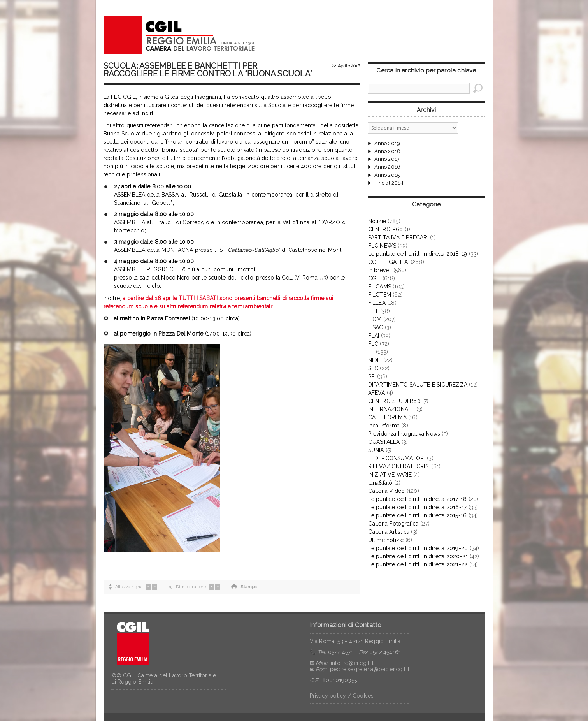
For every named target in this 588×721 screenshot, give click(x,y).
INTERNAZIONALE (391, 409)
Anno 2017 (387, 159)
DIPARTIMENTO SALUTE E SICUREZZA (418, 385)
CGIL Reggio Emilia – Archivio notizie (179, 35)
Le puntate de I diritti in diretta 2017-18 (418, 499)
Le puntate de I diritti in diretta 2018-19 (418, 254)
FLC (373, 344)
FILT (373, 311)
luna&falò (380, 483)
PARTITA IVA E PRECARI (398, 237)
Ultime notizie (386, 540)
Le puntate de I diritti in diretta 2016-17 (418, 507)
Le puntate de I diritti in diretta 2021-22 (418, 564)
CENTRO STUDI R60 (394, 401)
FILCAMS (380, 287)
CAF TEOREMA (387, 417)
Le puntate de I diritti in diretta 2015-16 (418, 515)
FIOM (375, 319)
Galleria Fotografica (393, 524)
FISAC (376, 327)
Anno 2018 (388, 151)
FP (371, 352)
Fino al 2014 (389, 183)
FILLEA (377, 303)
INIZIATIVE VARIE (390, 475)
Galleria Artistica (389, 532)
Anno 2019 (387, 144)
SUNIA (376, 450)
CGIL (375, 278)
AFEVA (377, 393)
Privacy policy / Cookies (342, 696)
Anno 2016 (388, 167)
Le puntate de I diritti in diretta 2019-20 (418, 548)
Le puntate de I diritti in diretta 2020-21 (418, 556)
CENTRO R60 (386, 229)
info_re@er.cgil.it (352, 663)
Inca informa (384, 426)
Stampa (244, 587)
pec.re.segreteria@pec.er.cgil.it (370, 669)
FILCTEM (380, 295)
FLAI (374, 336)
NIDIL (375, 360)
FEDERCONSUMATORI (397, 458)
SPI (372, 376)
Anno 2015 (387, 175)
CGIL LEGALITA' (389, 262)
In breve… (380, 270)
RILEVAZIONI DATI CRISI (399, 466)
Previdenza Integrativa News (404, 434)
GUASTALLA (384, 442)
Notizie (377, 221)
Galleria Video (387, 491)
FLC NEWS (382, 246)
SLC (373, 368)
